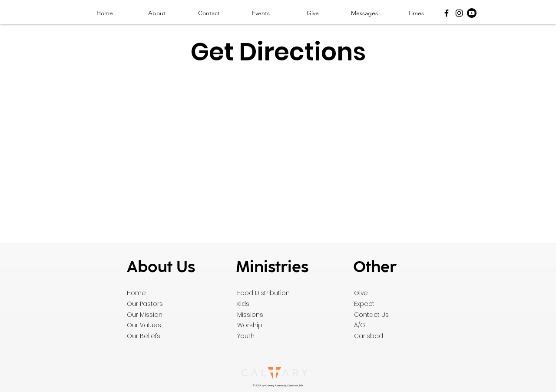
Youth (246, 336)
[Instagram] (459, 13)
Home (136, 293)
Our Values (144, 325)
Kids (243, 304)
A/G (360, 325)
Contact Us (371, 315)
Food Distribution (263, 293)
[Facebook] (447, 13)
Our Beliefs (144, 336)
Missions (250, 315)
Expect (364, 304)
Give (361, 293)
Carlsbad (369, 336)
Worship (250, 325)
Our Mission (145, 315)
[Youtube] (472, 13)
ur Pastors (147, 304)
